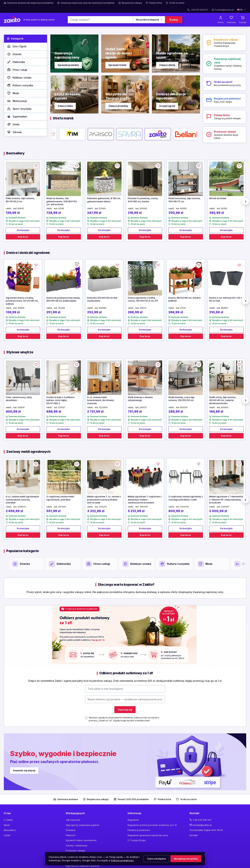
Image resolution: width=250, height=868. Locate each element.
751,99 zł (135, 411)
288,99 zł (135, 312)
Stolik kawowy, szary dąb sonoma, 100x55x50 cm (181, 399)
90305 (224, 209)
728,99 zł (54, 213)
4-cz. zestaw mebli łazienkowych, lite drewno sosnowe (101, 400)
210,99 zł (216, 312)
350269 (143, 209)
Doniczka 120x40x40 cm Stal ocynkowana (102, 299)
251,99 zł (53, 312)
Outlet (7, 835)
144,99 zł (216, 411)
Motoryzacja (17, 101)
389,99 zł (176, 411)
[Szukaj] (100, 20)
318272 (143, 308)
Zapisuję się (125, 710)
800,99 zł (176, 511)
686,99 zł (54, 411)
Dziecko (14, 54)
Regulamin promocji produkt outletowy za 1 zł (152, 825)
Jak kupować (73, 820)
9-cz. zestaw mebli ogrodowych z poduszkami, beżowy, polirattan (22, 499)
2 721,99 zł (95, 411)
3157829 (62, 507)
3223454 (103, 407)
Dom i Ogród (17, 46)
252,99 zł (94, 312)
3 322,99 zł (96, 511)
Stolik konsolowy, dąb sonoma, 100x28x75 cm (184, 200)
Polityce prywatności (122, 860)
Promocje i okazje (75, 850)
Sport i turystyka (19, 109)
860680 (103, 308)
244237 (143, 407)
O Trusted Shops (137, 840)
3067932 (144, 507)
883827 (225, 308)
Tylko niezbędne (156, 859)
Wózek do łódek (218, 198)
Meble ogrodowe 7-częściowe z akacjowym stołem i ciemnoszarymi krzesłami (145, 499)
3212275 (103, 507)
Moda (13, 93)
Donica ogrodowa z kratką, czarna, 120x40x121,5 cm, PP (143, 299)
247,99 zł (94, 213)
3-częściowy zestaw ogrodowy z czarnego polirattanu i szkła (186, 498)
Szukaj (174, 20)
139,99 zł (13, 213)
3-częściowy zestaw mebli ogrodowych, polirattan (60, 498)
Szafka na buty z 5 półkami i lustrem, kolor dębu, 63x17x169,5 (61, 400)
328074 (21, 407)
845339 (184, 407)
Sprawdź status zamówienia (81, 840)
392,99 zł (216, 213)
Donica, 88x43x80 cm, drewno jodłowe (185, 299)
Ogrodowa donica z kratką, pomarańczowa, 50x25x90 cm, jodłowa (22, 301)
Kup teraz (23, 237)
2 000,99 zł (218, 511)
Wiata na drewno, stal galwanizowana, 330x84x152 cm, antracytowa (62, 201)
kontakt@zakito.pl (202, 825)
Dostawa (71, 830)
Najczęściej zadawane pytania (82, 825)
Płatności (71, 835)
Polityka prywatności (139, 830)
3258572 (22, 507)
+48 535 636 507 (202, 820)
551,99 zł (53, 511)
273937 (62, 407)
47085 (61, 209)
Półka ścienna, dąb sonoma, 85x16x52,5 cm (20, 200)
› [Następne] (246, 201)
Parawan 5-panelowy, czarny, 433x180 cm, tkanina (143, 200)
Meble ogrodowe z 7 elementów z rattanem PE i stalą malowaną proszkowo (226, 499)
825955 (225, 407)
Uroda (13, 124)
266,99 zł (176, 312)
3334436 (184, 507)
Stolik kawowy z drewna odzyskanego (140, 399)
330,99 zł (176, 213)
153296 (62, 308)
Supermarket (17, 117)
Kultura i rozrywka (20, 85)
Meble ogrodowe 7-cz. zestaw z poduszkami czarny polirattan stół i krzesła (104, 499)
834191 (183, 209)
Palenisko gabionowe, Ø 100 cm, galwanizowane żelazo (104, 200)
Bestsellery (10, 830)
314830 (21, 308)
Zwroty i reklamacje (77, 845)
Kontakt (194, 835)
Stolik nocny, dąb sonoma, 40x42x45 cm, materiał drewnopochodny (223, 400)
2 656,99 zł (14, 511)
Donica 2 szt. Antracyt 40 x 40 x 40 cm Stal (226, 299)
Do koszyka (23, 230)
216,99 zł (135, 213)
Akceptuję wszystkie (186, 859)
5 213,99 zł (136, 511)
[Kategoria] (149, 20)
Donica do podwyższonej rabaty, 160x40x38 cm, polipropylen (63, 299)
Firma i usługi (17, 70)
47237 (183, 308)
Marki (7, 825)
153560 (102, 209)
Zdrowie (14, 132)
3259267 (225, 507)
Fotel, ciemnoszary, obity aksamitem (19, 399)
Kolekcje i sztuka (19, 78)
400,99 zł (13, 411)
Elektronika (16, 62)
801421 (21, 209)
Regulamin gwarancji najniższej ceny (148, 835)
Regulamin (133, 820)
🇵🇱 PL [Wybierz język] (242, 10)
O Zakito (8, 820)
